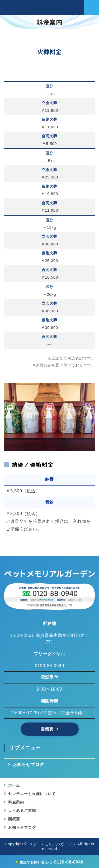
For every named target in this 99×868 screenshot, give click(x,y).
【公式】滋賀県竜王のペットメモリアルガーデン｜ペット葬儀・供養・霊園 (35, 7)
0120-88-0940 (52, 862)
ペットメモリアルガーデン (53, 844)
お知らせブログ (28, 765)
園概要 (47, 729)
